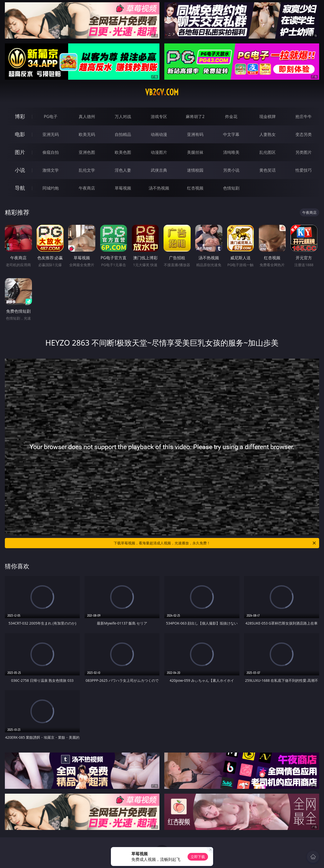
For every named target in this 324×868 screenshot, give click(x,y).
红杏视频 (195, 188)
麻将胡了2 (195, 116)
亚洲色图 (87, 152)
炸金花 (231, 116)
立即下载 (198, 857)
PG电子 (50, 116)
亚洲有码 (195, 134)
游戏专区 (159, 116)
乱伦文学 (87, 170)
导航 (20, 188)
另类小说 (231, 170)
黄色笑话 (268, 170)
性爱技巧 (304, 170)
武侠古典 (159, 170)
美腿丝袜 (195, 152)
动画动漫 (159, 134)
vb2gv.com (162, 92)
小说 (20, 170)
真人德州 (87, 116)
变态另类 (304, 134)
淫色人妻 (123, 170)
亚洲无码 (51, 134)
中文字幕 (231, 134)
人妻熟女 (268, 134)
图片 (20, 152)
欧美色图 (123, 152)
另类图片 (304, 152)
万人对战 (123, 116)
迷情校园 (195, 170)
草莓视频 (123, 188)
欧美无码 (87, 134)
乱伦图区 (268, 152)
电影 (20, 134)
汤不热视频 (159, 188)
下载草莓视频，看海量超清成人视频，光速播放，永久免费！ (215, 543)
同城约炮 (51, 188)
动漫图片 (159, 152)
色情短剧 (231, 188)
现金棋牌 (268, 116)
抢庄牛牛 (304, 116)
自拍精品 (123, 134)
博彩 (20, 116)
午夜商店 (87, 188)
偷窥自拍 (51, 152)
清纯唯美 (231, 152)
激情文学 (51, 170)
